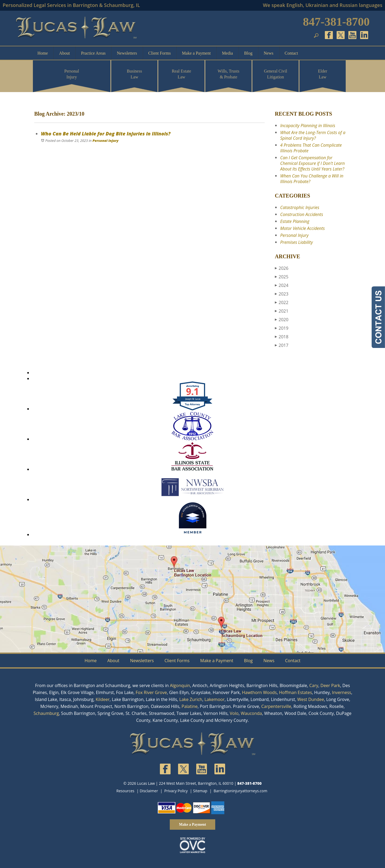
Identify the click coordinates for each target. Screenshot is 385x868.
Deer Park (330, 685)
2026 (282, 268)
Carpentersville (276, 706)
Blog (248, 53)
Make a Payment (197, 53)
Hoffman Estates (296, 692)
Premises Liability (297, 242)
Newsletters (127, 53)
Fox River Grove (151, 692)
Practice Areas (93, 53)
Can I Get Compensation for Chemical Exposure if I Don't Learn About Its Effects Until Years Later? (313, 163)
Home (43, 53)
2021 (282, 311)
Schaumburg (46, 713)
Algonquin (180, 685)
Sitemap (200, 791)
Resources (125, 791)
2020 (282, 320)
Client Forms (160, 53)
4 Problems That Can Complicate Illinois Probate (311, 148)
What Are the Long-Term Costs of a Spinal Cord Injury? (313, 135)
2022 (282, 302)
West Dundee (311, 699)
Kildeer (103, 699)
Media (227, 53)
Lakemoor (215, 699)
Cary (314, 685)
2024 (282, 285)
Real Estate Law (181, 74)
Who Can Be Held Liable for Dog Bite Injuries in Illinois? (106, 134)
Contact (291, 53)
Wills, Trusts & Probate (228, 74)
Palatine (190, 706)
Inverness (342, 692)
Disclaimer (149, 791)
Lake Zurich (191, 699)
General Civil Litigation (276, 74)
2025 (282, 277)
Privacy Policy (176, 791)
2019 (282, 328)
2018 (282, 337)
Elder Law (323, 74)
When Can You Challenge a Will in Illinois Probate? (312, 179)
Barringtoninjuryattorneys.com (240, 791)
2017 (282, 345)
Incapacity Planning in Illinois (308, 126)
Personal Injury (72, 74)
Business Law (134, 74)
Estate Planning (295, 221)
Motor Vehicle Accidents (303, 228)
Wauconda (251, 713)
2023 (282, 294)
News (268, 53)
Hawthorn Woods (259, 692)
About (64, 53)
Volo (234, 713)
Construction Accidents (302, 214)
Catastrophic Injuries (300, 207)
